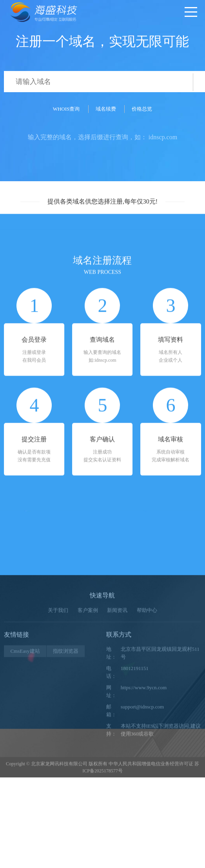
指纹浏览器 (66, 720)
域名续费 (106, 109)
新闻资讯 (117, 679)
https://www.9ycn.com (144, 757)
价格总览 (142, 109)
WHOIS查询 (66, 109)
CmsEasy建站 (25, 720)
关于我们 (58, 679)
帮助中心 (147, 679)
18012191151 (135, 738)
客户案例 (88, 679)
